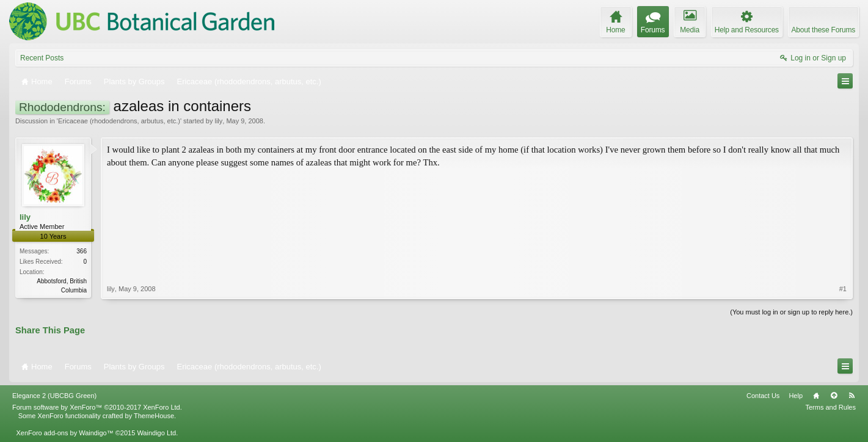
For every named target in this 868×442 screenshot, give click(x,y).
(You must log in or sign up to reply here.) (791, 312)
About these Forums (823, 30)
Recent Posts (42, 58)
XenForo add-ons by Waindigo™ (64, 433)
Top (834, 396)
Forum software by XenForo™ (97, 407)
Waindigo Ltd (156, 433)
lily (218, 121)
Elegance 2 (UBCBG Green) (54, 396)
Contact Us (763, 396)
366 (82, 251)
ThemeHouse (154, 416)
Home (816, 396)
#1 (843, 289)
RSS (852, 396)
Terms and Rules (830, 407)
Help (796, 396)
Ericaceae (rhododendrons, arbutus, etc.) (119, 121)
